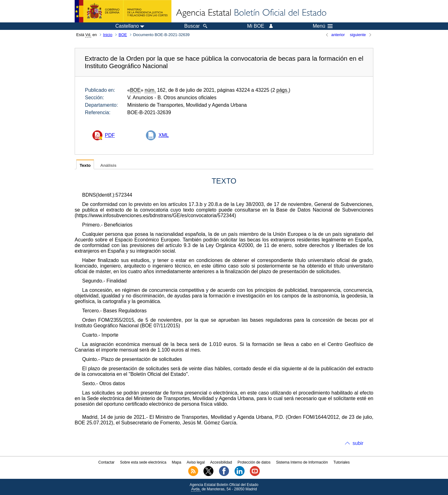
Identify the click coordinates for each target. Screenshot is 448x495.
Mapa (176, 462)
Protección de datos (254, 462)
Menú (323, 26)
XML (163, 135)
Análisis (108, 165)
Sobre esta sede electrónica (143, 462)
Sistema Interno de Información (302, 462)
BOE (123, 35)
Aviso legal (196, 462)
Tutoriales (342, 462)
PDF (110, 135)
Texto (85, 165)
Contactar (106, 462)
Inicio (108, 35)
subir (358, 443)
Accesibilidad (221, 462)
